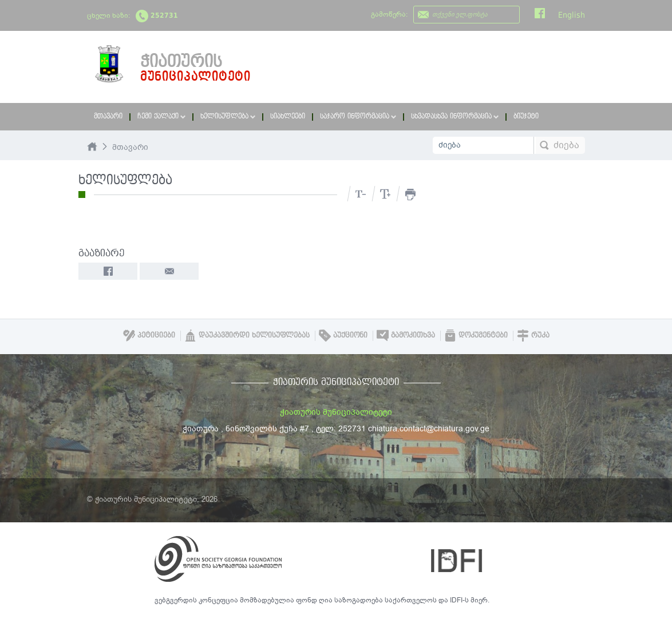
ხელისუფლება (228, 116)
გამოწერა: (389, 14)
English (572, 15)
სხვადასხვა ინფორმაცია (455, 116)
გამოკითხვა (406, 335)
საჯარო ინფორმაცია (358, 116)
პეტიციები (149, 335)
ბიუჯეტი (526, 116)
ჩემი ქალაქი (161, 116)
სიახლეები (288, 116)
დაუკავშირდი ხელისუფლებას (247, 335)
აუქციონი (343, 335)
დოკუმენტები (476, 335)
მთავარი (108, 116)
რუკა (533, 335)
